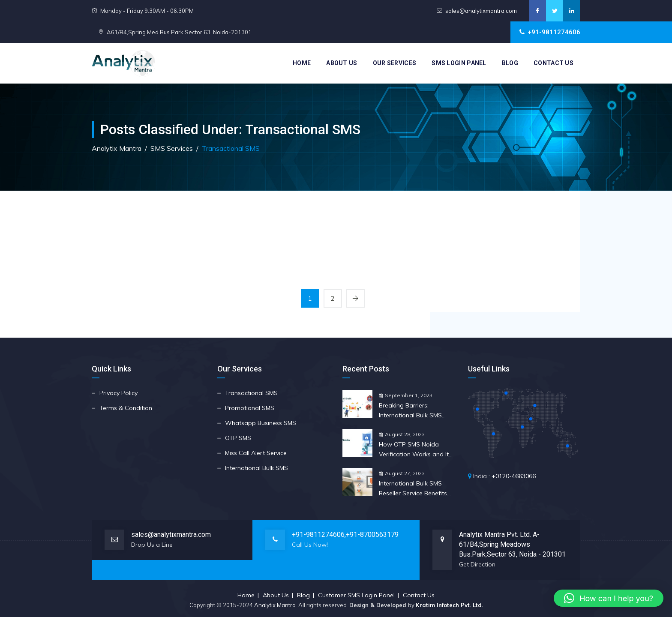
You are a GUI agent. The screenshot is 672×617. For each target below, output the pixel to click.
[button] (609, 598)
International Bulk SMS (256, 468)
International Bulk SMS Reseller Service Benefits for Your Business (413, 489)
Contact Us (553, 63)
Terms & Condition (126, 408)
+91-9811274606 (318, 535)
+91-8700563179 (372, 535)
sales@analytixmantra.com (481, 11)
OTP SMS (238, 438)
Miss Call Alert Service (256, 453)
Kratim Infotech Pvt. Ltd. (449, 605)
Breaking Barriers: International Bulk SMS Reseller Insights (410, 411)
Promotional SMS (250, 408)
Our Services (395, 63)
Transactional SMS (251, 393)
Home (302, 63)
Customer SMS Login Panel (356, 595)
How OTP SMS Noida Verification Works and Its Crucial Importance (415, 450)
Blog (510, 63)
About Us (342, 63)
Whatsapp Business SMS (261, 423)
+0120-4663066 (514, 476)
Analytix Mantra (275, 605)
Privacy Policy (118, 393)
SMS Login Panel (459, 63)
